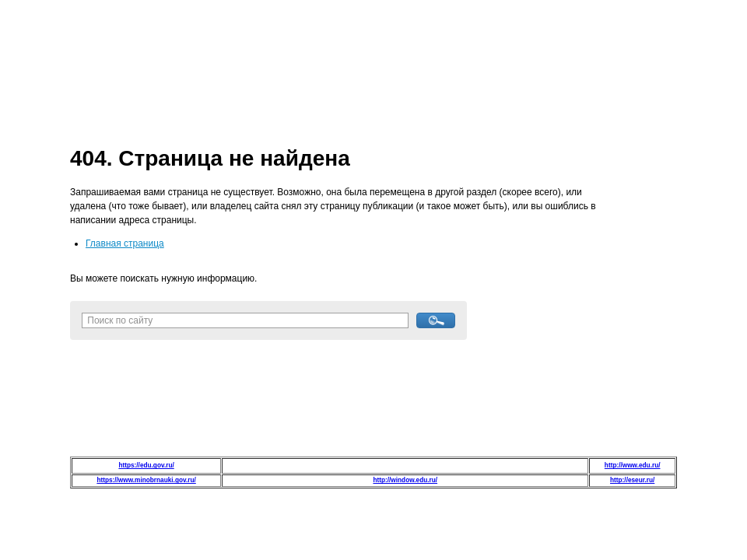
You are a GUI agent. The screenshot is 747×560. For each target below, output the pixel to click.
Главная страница (125, 243)
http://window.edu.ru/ (405, 480)
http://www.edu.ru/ (633, 465)
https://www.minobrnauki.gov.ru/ (146, 480)
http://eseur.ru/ (632, 480)
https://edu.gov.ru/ (146, 465)
